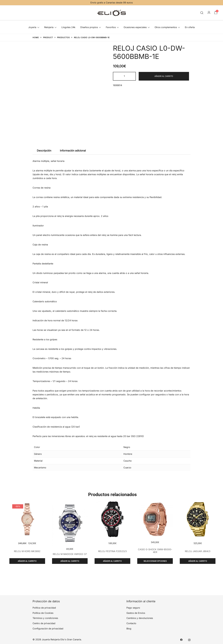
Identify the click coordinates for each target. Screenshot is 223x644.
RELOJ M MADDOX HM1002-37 (70, 554)
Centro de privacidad (44, 623)
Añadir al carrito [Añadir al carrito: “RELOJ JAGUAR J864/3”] (198, 561)
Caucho (128, 461)
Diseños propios (89, 27)
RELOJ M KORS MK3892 (27, 551)
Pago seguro (133, 608)
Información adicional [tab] (73, 151)
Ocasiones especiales (135, 27)
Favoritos (111, 27)
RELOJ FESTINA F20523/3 (112, 551)
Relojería (49, 27)
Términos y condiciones (45, 618)
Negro (127, 447)
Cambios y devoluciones (140, 618)
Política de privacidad (44, 608)
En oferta (190, 27)
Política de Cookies (43, 613)
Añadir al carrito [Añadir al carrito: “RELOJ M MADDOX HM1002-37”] (70, 561)
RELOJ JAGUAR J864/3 (198, 551)
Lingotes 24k (68, 27)
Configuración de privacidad (48, 629)
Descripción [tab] (44, 151)
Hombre (128, 454)
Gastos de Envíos (136, 613)
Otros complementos (166, 27)
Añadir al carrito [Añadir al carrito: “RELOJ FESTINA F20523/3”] (112, 561)
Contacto (131, 623)
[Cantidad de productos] (124, 76)
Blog (129, 629)
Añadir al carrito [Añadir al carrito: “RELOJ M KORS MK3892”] (27, 561)
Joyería (32, 27)
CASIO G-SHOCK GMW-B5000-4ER (155, 551)
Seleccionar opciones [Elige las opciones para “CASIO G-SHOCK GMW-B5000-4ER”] (155, 561)
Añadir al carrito (164, 76)
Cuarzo (127, 468)
